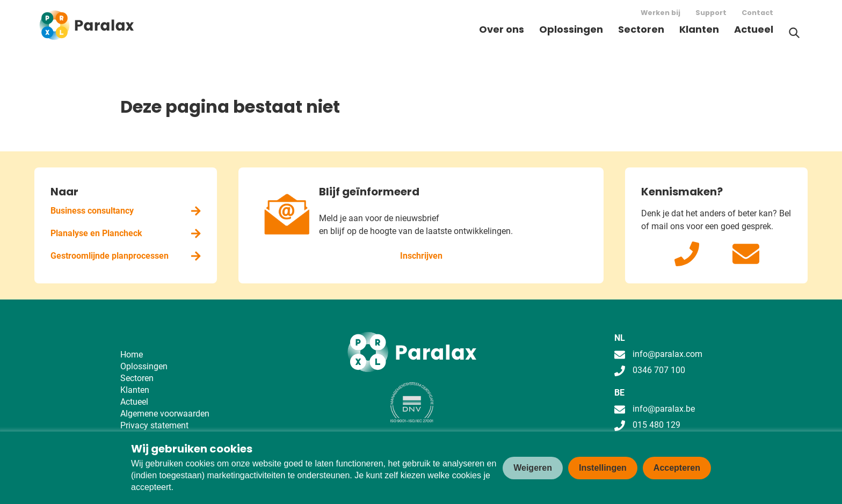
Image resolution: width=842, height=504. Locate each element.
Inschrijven (421, 256)
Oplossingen (571, 29)
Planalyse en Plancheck (126, 233)
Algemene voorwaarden (165, 414)
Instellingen (603, 468)
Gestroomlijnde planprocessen (126, 256)
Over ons (502, 29)
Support (711, 13)
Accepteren (677, 468)
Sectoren (641, 29)
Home (132, 355)
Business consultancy (126, 211)
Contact (757, 13)
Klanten (699, 29)
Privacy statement (154, 425)
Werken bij (660, 13)
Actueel (754, 29)
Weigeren (533, 468)
